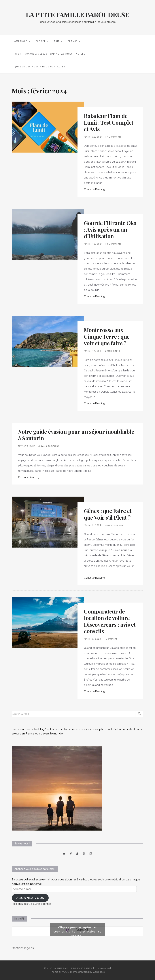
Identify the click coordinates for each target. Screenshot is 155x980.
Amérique (22, 41)
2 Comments (113, 351)
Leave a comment (48, 446)
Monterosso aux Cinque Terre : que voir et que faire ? (107, 337)
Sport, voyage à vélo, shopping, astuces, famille (51, 54)
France (74, 41)
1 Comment (110, 639)
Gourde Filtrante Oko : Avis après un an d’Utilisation (110, 229)
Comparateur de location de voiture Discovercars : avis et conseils (110, 621)
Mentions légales (23, 948)
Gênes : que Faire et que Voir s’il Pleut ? (108, 514)
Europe (42, 41)
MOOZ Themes (70, 972)
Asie (58, 41)
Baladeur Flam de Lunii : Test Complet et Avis (109, 122)
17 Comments (113, 137)
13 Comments (113, 244)
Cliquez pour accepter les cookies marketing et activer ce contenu (78, 931)
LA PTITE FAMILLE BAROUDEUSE (77, 14)
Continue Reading (94, 189)
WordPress (99, 972)
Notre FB (19, 919)
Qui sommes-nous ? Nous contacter (40, 67)
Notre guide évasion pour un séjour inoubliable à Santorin (76, 435)
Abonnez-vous (30, 898)
